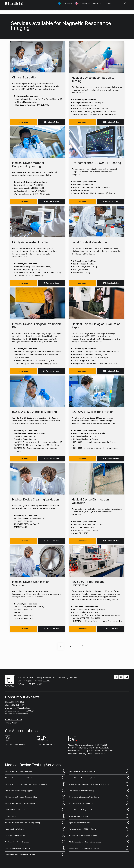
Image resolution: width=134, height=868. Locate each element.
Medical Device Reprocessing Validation (99, 778)
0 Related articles (51, 122)
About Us (29, 11)
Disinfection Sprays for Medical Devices (99, 848)
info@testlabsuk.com (22, 708)
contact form (23, 714)
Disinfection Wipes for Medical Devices (35, 855)
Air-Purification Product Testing (35, 842)
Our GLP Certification (46, 745)
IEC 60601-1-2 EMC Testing (35, 835)
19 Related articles (51, 202)
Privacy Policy (11, 723)
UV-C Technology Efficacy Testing (35, 848)
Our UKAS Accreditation (15, 745)
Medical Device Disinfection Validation (99, 771)
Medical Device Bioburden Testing (99, 791)
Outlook (66, 11)
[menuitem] (97, 3)
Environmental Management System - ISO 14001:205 (91, 751)
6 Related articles (111, 202)
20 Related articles (111, 122)
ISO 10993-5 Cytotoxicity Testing (99, 803)
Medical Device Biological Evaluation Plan (35, 797)
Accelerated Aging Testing (99, 816)
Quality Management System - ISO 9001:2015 (88, 745)
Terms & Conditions (14, 719)
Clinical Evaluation (35, 816)
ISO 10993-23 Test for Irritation (35, 810)
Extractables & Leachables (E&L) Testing (99, 797)
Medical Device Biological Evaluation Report (99, 810)
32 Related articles (51, 541)
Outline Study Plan (53, 11)
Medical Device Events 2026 (83, 11)
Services (39, 11)
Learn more (23, 122)
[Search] (125, 3)
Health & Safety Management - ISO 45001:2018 (89, 748)
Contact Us (97, 3)
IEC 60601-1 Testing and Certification (99, 835)
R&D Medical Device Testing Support (35, 791)
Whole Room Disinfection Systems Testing (99, 842)
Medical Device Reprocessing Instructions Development (35, 784)
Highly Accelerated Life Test (99, 823)
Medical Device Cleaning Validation (35, 771)
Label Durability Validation (35, 829)
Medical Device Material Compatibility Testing (35, 823)
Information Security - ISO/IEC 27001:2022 (86, 754)
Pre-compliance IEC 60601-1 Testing (99, 829)
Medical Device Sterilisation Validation (35, 778)
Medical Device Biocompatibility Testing (35, 803)
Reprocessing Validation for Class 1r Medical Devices (99, 784)
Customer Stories (103, 11)
